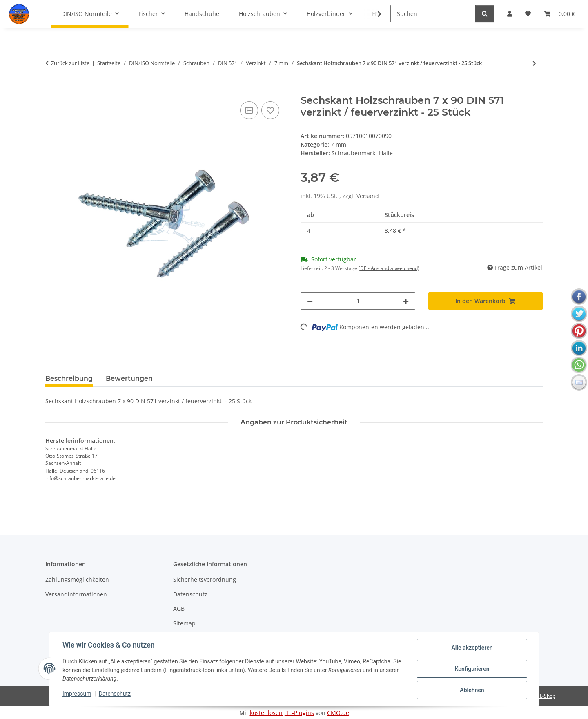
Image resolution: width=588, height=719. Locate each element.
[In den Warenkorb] (52, 90)
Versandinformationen (76, 594)
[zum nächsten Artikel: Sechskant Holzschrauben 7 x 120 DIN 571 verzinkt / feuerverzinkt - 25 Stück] (534, 63)
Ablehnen (472, 690)
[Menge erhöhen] (406, 301)
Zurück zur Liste (70, 63)
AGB (179, 608)
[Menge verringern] (310, 301)
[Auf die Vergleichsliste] (249, 110)
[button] (374, 14)
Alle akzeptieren (472, 648)
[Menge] (358, 301)
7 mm (339, 144)
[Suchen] (433, 14)
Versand (368, 196)
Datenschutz (115, 694)
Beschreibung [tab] (69, 378)
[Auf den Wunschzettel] (270, 110)
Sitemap (184, 623)
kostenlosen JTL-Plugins (282, 713)
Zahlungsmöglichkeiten (77, 579)
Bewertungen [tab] (129, 378)
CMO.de (338, 713)
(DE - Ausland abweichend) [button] (389, 268)
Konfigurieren (472, 669)
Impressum (77, 694)
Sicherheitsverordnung (205, 579)
